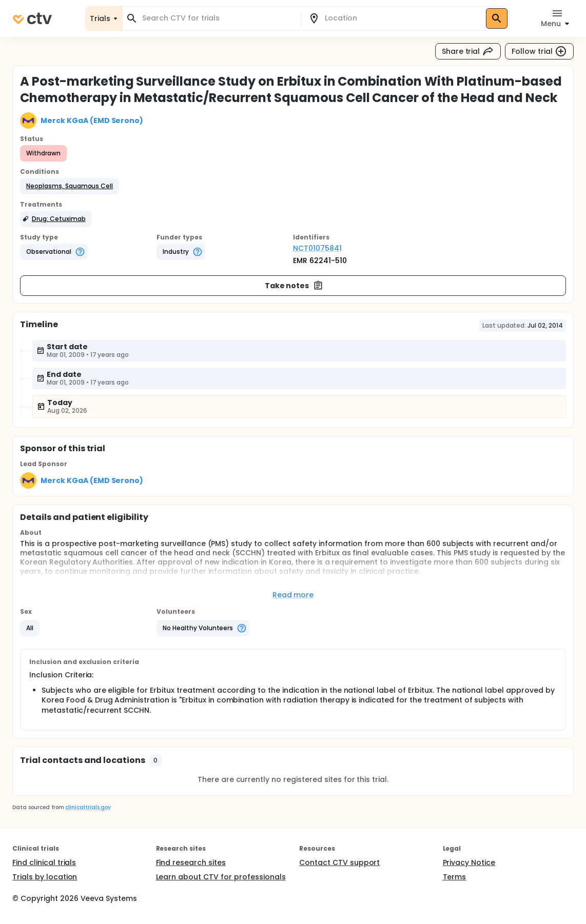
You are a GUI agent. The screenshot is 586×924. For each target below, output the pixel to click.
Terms (455, 877)
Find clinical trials (44, 862)
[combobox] (218, 18)
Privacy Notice (469, 862)
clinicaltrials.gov (88, 807)
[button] (70, 186)
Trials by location (45, 877)
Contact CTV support (339, 862)
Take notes (294, 286)
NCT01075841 (317, 248)
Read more (293, 595)
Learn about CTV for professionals (221, 877)
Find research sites (191, 862)
